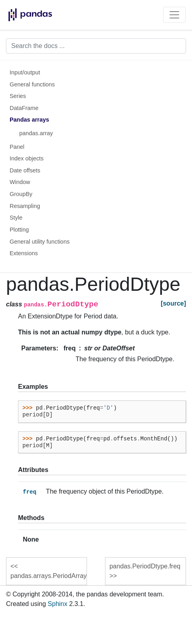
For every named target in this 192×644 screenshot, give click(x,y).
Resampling (25, 206)
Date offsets (25, 170)
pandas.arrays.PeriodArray (49, 576)
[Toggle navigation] (174, 15)
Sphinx (58, 604)
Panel (17, 147)
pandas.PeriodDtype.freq (145, 566)
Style (16, 218)
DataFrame (24, 108)
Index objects (27, 158)
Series (18, 96)
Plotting (19, 230)
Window (20, 182)
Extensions (24, 253)
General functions (32, 84)
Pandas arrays (29, 120)
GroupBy (21, 194)
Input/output (25, 72)
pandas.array (36, 133)
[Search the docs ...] (96, 46)
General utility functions (40, 242)
